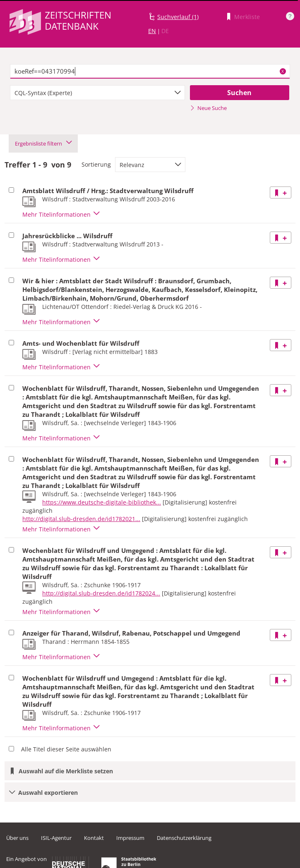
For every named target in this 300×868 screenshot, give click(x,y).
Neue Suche (208, 108)
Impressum (130, 838)
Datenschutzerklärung (184, 838)
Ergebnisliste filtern (43, 143)
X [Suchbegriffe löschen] (283, 71)
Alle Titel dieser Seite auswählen (66, 749)
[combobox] (97, 93)
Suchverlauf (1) (178, 17)
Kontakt (94, 838)
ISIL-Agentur (56, 838)
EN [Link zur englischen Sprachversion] (152, 31)
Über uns (17, 838)
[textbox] (150, 72)
